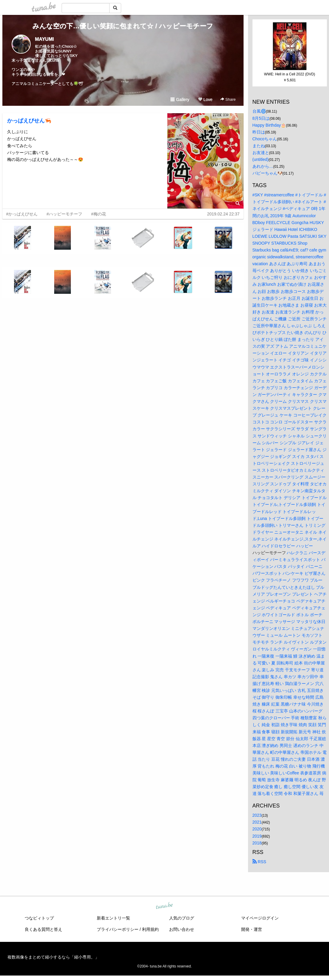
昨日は (259, 132)
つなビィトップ (39, 918)
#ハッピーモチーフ (64, 214)
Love (205, 100)
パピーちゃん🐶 (268, 173)
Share (228, 99)
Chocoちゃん (265, 139)
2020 (257, 829)
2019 (257, 836)
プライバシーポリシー (118, 929)
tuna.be (164, 906)
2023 (257, 815)
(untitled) (261, 159)
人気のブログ (182, 918)
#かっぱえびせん (22, 214)
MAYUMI (45, 39)
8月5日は (261, 118)
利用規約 (150, 929)
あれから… (263, 166)
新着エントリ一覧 (113, 918)
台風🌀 (259, 111)
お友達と (261, 153)
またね (259, 146)
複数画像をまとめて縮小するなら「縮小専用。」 (53, 957)
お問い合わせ (182, 929)
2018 (257, 843)
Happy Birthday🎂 (269, 125)
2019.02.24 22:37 (223, 214)
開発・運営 (252, 929)
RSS (259, 862)
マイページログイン (260, 918)
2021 (257, 822)
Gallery (180, 100)
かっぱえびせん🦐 (29, 121)
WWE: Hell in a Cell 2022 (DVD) (290, 74)
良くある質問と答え (43, 929)
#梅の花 (99, 214)
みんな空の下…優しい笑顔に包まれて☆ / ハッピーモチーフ (123, 26)
